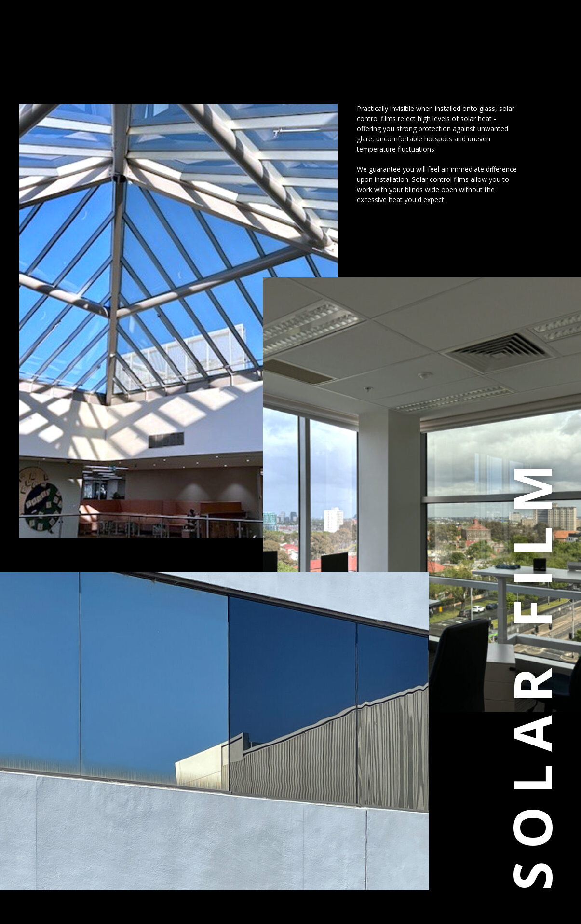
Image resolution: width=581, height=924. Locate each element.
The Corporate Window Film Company (93, 49)
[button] (29, 48)
